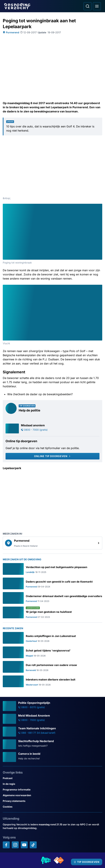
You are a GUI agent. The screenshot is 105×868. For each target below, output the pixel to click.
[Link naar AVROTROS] (46, 860)
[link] (53, 543)
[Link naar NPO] (59, 860)
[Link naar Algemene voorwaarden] (53, 795)
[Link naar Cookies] (53, 807)
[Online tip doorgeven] (53, 456)
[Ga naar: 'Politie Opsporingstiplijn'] (53, 706)
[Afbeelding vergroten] (100, 206)
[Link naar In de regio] (53, 784)
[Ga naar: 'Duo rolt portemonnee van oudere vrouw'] (53, 667)
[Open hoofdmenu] (97, 6)
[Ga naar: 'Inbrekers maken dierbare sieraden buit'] (53, 681)
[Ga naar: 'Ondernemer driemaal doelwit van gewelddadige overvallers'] (53, 598)
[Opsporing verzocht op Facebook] (6, 845)
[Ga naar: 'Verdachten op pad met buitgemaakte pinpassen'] (53, 569)
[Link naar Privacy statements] (53, 801)
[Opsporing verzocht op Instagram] (15, 845)
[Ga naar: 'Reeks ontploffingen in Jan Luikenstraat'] (53, 638)
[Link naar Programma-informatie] (53, 790)
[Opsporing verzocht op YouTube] (24, 845)
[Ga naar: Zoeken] (88, 6)
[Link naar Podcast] (53, 778)
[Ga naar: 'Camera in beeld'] (53, 757)
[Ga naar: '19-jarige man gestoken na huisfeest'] (53, 612)
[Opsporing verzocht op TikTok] (33, 845)
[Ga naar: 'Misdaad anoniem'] (53, 429)
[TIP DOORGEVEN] (87, 862)
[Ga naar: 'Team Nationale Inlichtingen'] (53, 732)
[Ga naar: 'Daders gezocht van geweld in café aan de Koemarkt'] (53, 583)
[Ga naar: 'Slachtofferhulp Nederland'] (53, 744)
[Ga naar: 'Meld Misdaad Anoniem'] (53, 719)
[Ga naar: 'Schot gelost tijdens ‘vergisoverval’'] (53, 652)
